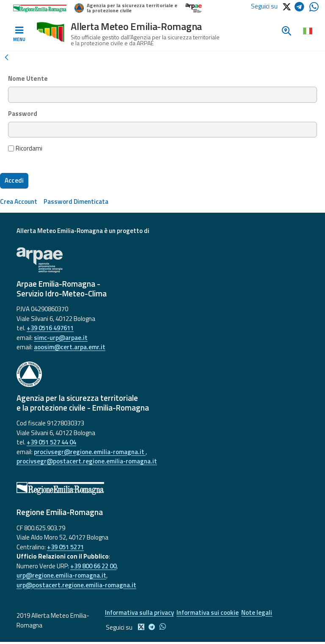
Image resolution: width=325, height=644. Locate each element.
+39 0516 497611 (50, 328)
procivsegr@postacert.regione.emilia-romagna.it (87, 461)
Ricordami (25, 148)
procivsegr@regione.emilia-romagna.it (90, 452)
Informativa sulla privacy (138, 613)
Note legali (263, 613)
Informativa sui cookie (210, 613)
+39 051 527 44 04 (51, 442)
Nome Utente (28, 79)
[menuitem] (19, 201)
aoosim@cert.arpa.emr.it (70, 347)
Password (23, 114)
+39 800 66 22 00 (93, 566)
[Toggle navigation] (19, 34)
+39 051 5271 (65, 547)
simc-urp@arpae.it (61, 338)
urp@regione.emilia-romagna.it (61, 575)
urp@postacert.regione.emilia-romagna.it (76, 585)
